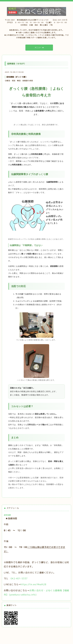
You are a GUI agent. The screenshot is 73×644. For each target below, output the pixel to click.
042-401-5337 (19, 578)
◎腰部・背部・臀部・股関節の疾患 (19, 81)
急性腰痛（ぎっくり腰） (17, 77)
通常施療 (7, 515)
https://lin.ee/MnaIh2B (33, 584)
